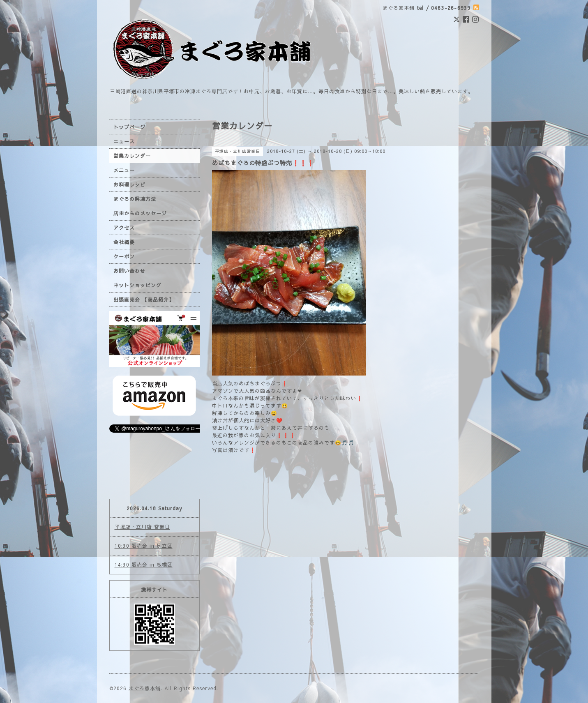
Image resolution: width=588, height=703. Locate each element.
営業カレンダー (132, 156)
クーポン (124, 256)
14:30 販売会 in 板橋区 (144, 565)
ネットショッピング (137, 285)
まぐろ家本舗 (145, 688)
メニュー (124, 170)
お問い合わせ (129, 271)
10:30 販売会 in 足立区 (144, 546)
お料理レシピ (129, 184)
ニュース (124, 141)
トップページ (129, 127)
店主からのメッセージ (140, 213)
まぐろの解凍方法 (135, 199)
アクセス (124, 228)
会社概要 (124, 242)
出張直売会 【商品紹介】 (144, 300)
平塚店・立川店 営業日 (142, 527)
